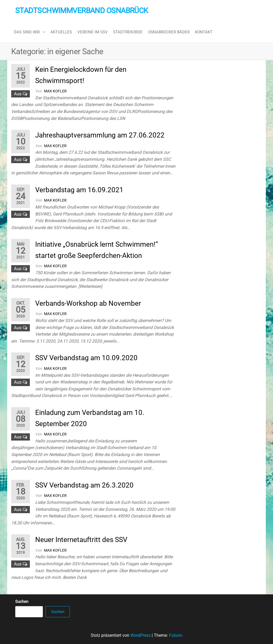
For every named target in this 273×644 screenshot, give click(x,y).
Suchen (22, 602)
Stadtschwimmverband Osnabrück (82, 11)
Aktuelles (61, 32)
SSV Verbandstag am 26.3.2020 (84, 485)
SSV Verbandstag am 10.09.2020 (86, 358)
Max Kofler (55, 91)
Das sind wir (27, 32)
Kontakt (204, 32)
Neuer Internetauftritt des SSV (81, 540)
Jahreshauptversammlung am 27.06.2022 (100, 135)
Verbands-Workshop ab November (88, 303)
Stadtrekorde (128, 32)
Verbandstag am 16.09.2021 (79, 190)
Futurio (176, 635)
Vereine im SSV (93, 32)
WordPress (140, 635)
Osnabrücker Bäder (169, 32)
